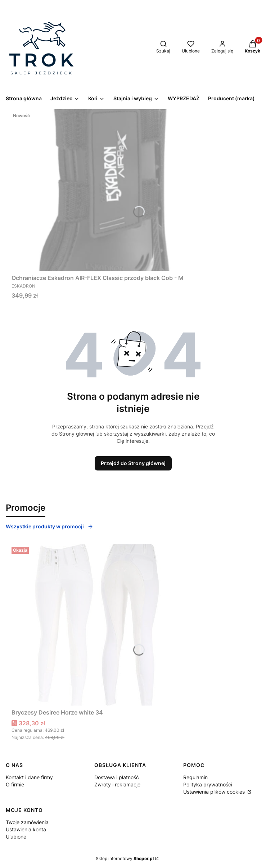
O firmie (15, 784)
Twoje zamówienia (27, 822)
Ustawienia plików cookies (215, 792)
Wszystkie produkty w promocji (49, 526)
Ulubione (16, 837)
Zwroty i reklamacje (117, 784)
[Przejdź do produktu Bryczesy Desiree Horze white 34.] (102, 625)
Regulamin (195, 777)
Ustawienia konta (26, 829)
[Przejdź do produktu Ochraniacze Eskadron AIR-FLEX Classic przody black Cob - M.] (102, 190)
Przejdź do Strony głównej (133, 463)
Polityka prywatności (208, 784)
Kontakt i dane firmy (29, 777)
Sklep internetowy (125, 858)
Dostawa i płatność (117, 777)
